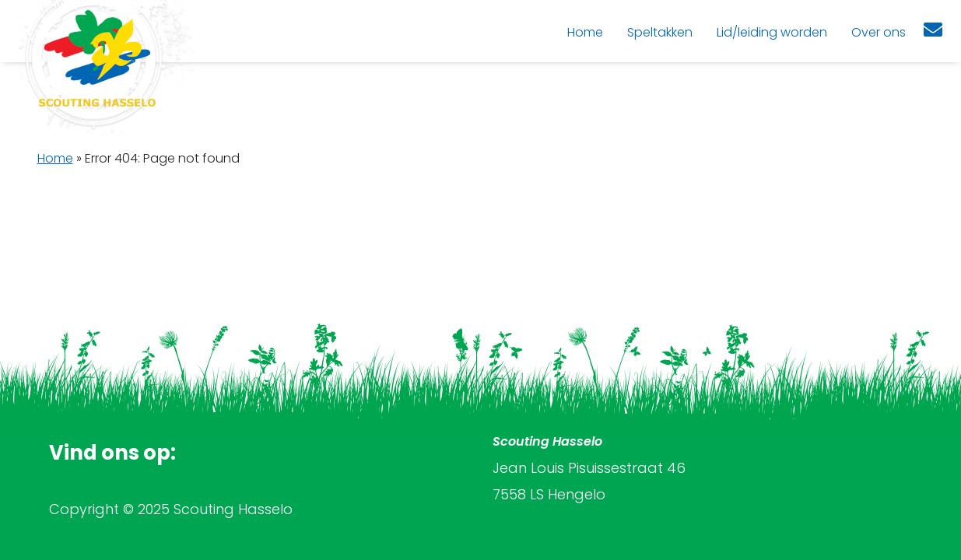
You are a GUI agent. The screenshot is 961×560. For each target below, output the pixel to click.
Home (55, 158)
